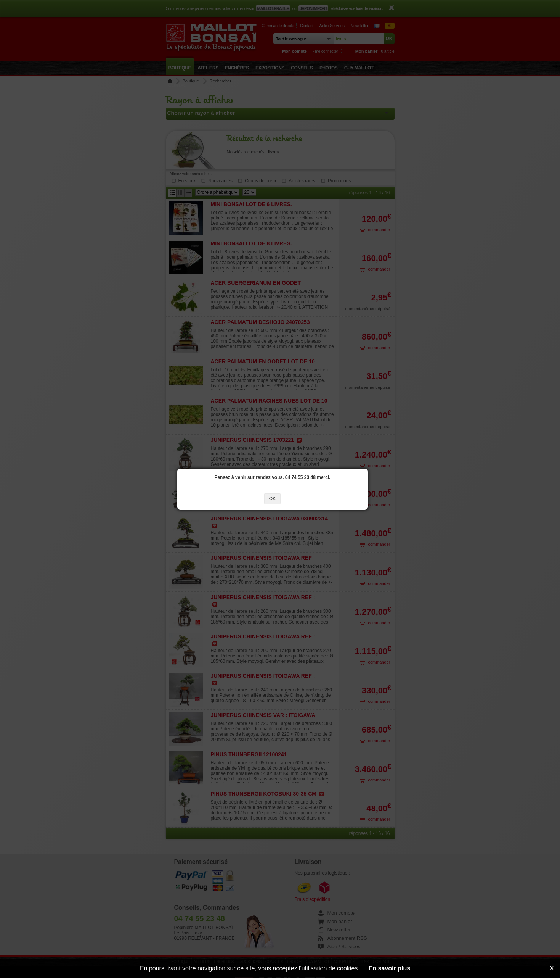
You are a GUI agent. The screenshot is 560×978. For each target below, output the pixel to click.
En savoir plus (389, 968)
